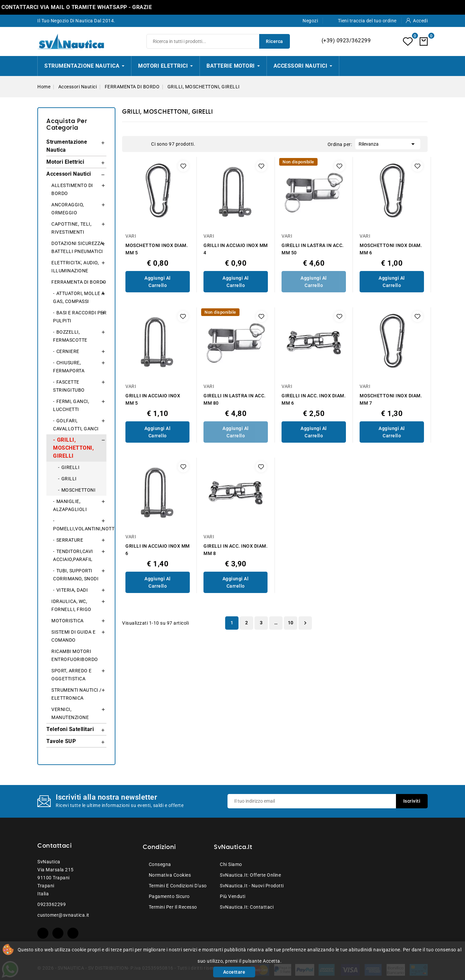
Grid (133, 144)
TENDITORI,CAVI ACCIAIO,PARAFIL (73, 555)
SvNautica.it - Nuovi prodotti (252, 886)
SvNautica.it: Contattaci (247, 907)
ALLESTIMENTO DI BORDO (72, 189)
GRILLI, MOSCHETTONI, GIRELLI (73, 448)
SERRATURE (70, 540)
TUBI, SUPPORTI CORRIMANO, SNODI (76, 575)
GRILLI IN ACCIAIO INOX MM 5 (153, 399)
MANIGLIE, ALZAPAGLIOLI (70, 505)
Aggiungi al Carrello (158, 282)
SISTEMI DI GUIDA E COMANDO (73, 636)
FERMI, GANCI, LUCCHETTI (71, 405)
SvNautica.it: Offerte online (250, 875)
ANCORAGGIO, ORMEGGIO (68, 209)
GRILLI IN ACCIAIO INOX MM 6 (158, 550)
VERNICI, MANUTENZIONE (70, 713)
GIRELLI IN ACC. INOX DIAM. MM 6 (314, 399)
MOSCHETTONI (79, 490)
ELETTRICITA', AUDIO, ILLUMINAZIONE (75, 267)
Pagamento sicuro (169, 896)
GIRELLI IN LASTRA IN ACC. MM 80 (235, 399)
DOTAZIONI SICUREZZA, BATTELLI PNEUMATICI (78, 247)
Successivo (305, 623)
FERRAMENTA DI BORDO (79, 282)
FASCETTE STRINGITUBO (69, 386)
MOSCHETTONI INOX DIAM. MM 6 (391, 249)
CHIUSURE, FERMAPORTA (69, 367)
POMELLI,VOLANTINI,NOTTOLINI (80, 529)
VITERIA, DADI (72, 590)
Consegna (160, 864)
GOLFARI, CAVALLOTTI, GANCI (76, 425)
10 (291, 623)
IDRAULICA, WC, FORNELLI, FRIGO (71, 605)
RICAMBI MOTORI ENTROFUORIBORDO (75, 655)
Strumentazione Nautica (67, 146)
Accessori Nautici (69, 174)
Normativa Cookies (170, 875)
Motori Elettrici (65, 162)
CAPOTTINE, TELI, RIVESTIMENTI (71, 228)
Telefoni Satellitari (70, 729)
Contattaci (55, 846)
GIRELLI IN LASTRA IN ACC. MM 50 (313, 249)
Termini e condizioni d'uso (178, 886)
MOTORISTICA (68, 621)
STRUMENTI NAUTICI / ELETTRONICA (77, 694)
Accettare (234, 972)
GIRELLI (71, 467)
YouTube (58, 933)
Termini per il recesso (173, 907)
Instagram (73, 933)
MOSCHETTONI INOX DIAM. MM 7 (391, 399)
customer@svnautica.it (63, 915)
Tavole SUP (61, 741)
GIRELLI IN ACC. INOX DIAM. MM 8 (236, 550)
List (143, 144)
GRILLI (69, 479)
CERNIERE (68, 351)
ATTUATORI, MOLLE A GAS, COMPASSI (79, 297)
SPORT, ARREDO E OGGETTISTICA (72, 675)
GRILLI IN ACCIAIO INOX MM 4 (236, 249)
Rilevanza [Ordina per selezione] (388, 143)
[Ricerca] (218, 41)
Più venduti (233, 896)
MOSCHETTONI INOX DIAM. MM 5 (157, 249)
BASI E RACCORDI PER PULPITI (80, 317)
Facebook (43, 933)
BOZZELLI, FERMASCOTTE (70, 336)
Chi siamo (231, 864)
